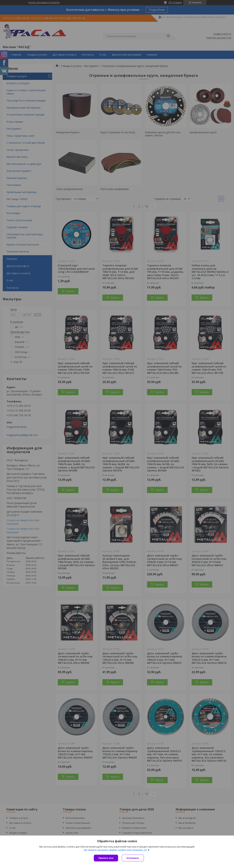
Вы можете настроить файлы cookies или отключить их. (116, 850)
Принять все (106, 858)
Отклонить (133, 858)
